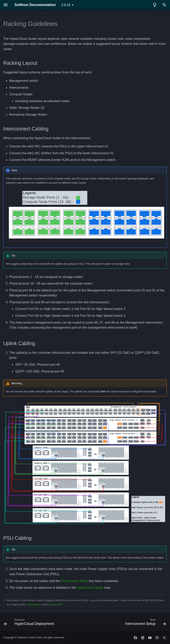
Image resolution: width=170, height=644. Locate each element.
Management (35, 604)
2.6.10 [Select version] (66, 5)
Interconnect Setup (74, 581)
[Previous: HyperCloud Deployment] (30, 623)
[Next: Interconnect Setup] (145, 623)
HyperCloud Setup (90, 588)
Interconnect (55, 604)
